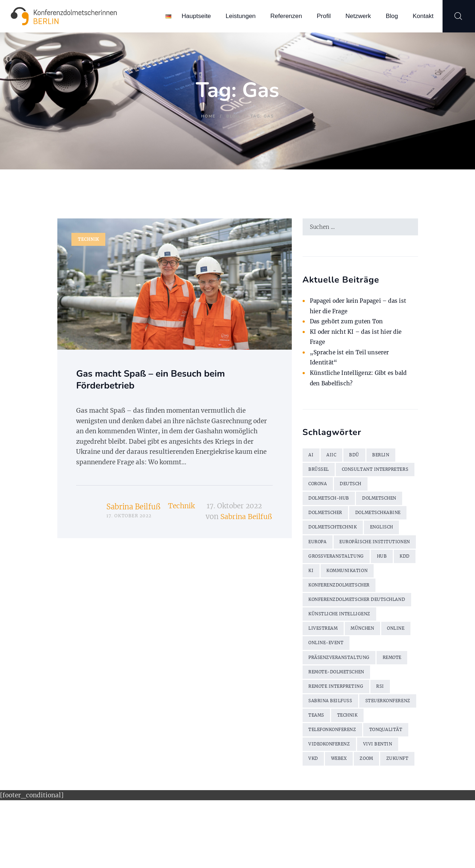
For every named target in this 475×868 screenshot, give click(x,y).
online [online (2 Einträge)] (319, 690)
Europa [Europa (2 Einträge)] (319, 563)
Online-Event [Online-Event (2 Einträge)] (362, 690)
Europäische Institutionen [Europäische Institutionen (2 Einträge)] (348, 578)
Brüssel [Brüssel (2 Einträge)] (320, 472)
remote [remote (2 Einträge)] (400, 705)
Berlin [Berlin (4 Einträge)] (385, 457)
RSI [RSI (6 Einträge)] (388, 735)
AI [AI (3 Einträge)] (311, 457)
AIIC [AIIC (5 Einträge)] (333, 457)
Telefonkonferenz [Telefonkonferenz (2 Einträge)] (373, 781)
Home (208, 116)
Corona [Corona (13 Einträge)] (319, 503)
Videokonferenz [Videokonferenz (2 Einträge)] (382, 796)
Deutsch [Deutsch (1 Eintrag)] (355, 503)
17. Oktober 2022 (237, 511)
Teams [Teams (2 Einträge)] (381, 765)
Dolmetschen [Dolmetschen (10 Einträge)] (387, 518)
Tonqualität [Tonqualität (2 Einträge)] (327, 796)
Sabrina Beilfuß (133, 511)
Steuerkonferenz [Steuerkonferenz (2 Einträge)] (334, 765)
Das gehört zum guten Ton (350, 323)
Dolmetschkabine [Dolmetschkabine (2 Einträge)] (386, 533)
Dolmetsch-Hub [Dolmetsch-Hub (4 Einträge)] (332, 518)
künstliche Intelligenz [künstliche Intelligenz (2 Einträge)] (344, 659)
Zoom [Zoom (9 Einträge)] (316, 826)
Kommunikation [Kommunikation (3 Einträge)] (375, 609)
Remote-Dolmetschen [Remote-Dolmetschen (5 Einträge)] (340, 720)
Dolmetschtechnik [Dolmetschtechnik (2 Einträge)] (336, 548)
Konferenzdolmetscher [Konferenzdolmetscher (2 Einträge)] (343, 624)
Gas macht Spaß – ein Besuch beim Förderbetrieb (166, 382)
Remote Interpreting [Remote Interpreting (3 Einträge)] (339, 735)
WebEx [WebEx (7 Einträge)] (387, 811)
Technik (89, 240)
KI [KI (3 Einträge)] (336, 609)
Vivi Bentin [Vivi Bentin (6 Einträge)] (325, 811)
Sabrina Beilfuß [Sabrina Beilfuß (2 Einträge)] (333, 750)
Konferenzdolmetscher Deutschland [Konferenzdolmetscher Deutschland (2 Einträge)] (343, 642)
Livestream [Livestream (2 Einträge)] (325, 675)
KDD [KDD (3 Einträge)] (314, 609)
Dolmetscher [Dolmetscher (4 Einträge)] (328, 533)
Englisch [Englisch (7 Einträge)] (390, 548)
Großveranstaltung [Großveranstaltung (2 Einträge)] (339, 594)
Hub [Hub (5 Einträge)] (388, 594)
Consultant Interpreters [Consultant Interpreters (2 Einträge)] (346, 488)
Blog (233, 116)
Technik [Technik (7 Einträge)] (320, 781)
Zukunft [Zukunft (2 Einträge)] (349, 826)
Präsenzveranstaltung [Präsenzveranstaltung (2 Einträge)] (342, 705)
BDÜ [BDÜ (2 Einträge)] (357, 457)
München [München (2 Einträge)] (368, 675)
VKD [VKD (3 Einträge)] (359, 811)
